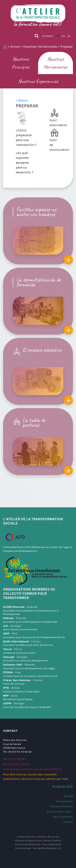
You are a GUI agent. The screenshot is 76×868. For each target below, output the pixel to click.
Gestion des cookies (17, 764)
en (63, 36)
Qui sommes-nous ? (60, 812)
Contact (47, 36)
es (69, 36)
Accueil (68, 796)
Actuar (15, 47)
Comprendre (64, 801)
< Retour (22, 100)
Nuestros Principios (21, 63)
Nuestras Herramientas (40, 47)
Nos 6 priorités (63, 817)
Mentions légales (15, 759)
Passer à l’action (62, 806)
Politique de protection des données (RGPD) (32, 769)
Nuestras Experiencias (38, 81)
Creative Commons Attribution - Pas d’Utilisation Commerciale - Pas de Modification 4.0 (38, 844)
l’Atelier (68, 822)
